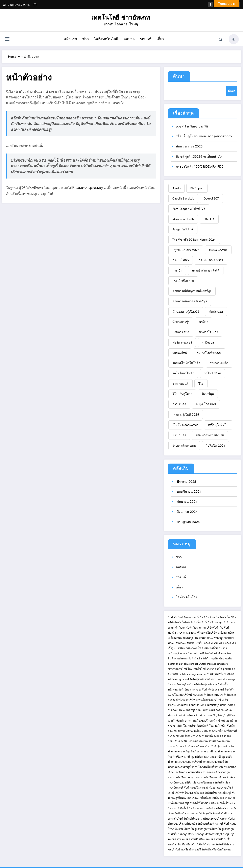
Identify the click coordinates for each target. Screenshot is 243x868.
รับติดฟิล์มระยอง (211, 736)
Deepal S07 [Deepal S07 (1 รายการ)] (211, 198)
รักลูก (206, 813)
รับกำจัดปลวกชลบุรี (213, 690)
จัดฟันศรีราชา (183, 813)
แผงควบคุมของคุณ (91, 188)
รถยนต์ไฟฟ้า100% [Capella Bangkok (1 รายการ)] (209, 353)
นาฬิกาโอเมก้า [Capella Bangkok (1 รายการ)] (209, 332)
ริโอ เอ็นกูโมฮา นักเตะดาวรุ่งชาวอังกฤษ (204, 136)
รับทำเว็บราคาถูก (196, 628)
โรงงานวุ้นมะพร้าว (200, 746)
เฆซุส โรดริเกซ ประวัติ (192, 126)
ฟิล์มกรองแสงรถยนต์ (196, 741)
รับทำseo (181, 643)
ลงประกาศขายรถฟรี (188, 633)
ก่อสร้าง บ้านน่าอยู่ (219, 721)
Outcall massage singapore (213, 664)
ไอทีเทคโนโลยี (218, 813)
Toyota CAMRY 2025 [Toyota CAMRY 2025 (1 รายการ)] (186, 250)
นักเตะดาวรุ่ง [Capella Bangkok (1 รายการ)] (181, 322)
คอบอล (129, 39)
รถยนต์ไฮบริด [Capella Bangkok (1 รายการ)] (219, 363)
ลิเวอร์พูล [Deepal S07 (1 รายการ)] (208, 394)
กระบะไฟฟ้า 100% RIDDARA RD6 (200, 167)
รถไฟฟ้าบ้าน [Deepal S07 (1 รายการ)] (212, 373)
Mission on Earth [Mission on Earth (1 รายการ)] (183, 219)
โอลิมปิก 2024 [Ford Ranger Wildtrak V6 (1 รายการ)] (216, 446)
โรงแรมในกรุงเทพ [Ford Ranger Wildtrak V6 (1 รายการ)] (184, 446)
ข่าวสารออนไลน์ (177, 669)
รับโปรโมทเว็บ (195, 643)
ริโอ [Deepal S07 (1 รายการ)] (201, 384)
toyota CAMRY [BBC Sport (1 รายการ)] (218, 250)
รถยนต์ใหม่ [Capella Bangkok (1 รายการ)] (180, 353)
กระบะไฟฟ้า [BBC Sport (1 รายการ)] (181, 260)
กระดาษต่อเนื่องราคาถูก (216, 772)
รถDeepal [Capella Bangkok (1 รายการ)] (208, 343)
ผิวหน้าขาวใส (214, 669)
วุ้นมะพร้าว (182, 746)
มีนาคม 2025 (186, 482)
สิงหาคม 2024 (187, 512)
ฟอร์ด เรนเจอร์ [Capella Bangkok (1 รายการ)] (182, 343)
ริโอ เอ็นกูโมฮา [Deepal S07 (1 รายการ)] (182, 394)
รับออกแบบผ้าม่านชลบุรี (182, 710)
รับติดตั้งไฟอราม (193, 819)
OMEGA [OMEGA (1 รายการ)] (209, 219)
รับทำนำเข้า (195, 659)
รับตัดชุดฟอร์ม (215, 674)
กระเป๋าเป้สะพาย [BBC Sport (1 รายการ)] (183, 281)
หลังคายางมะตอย (214, 643)
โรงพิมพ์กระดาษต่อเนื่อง (188, 772)
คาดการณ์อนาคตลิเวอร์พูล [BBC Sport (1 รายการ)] (190, 301)
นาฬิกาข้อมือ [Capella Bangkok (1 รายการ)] (181, 332)
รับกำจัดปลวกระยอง (190, 690)
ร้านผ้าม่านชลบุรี (205, 715)
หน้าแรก (70, 39)
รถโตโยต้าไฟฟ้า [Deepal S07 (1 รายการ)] (183, 373)
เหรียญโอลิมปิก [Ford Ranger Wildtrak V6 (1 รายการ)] (218, 425)
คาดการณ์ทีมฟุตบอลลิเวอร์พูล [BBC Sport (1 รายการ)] (192, 291)
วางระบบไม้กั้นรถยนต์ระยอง (208, 798)
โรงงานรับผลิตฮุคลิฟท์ (196, 726)
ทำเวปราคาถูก (196, 834)
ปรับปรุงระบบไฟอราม (215, 819)
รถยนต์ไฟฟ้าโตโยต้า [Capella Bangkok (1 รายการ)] (186, 363)
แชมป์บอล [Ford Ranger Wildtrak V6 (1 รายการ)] (179, 435)
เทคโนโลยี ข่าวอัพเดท (121, 17)
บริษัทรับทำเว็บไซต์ (179, 622)
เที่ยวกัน (191, 844)
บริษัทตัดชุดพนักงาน (205, 684)
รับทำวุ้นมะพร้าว (221, 746)
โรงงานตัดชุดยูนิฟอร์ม (181, 684)
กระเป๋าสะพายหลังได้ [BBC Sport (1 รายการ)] (206, 271)
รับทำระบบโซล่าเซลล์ (196, 788)
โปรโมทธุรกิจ (211, 659)
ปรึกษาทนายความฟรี (211, 839)
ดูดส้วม (227, 669)
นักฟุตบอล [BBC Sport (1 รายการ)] (216, 312)
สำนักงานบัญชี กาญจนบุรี (220, 834)
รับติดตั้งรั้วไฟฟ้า (186, 808)
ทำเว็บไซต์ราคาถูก (212, 622)
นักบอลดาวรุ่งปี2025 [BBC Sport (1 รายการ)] (186, 312)
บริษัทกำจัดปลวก (193, 695)
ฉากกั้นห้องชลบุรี (198, 721)
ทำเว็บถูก (180, 628)
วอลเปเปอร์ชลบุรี (205, 710)
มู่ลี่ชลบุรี (221, 715)
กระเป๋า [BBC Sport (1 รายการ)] (177, 271)
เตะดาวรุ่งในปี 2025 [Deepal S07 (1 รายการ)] (186, 415)
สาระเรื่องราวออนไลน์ (209, 700)
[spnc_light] (234, 39)
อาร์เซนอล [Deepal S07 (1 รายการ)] (179, 404)
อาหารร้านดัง (197, 705)
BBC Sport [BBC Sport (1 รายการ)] (197, 188)
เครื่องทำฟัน (175, 638)
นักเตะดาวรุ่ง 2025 (189, 146)
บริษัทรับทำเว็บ (215, 628)
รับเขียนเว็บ (212, 617)
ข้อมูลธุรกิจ (226, 659)
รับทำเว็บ (195, 622)
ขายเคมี (185, 653)
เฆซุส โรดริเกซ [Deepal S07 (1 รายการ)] (206, 404)
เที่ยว (160, 39)
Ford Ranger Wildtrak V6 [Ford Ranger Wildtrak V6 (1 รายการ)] (189, 209)
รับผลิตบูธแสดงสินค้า (194, 638)
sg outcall (184, 679)
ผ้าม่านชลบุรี (212, 705)
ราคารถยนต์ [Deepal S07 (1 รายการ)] (180, 384)
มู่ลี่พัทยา (231, 715)
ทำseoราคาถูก (215, 638)
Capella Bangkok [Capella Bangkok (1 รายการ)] (183, 198)
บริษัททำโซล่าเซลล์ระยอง (189, 793)
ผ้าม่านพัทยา (228, 705)
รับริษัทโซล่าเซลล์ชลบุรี (218, 793)
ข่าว (86, 39)
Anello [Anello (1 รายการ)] (176, 188)
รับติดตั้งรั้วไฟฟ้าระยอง (203, 803)
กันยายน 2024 (187, 502)
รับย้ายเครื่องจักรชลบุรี (210, 824)
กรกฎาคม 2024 (188, 522)
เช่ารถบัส (197, 813)
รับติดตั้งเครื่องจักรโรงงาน (216, 850)
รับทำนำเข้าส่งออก (215, 653)
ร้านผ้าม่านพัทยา (185, 715)
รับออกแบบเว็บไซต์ (195, 617)
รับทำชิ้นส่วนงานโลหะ (190, 731)
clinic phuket (191, 664)
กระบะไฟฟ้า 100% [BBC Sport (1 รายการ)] (211, 260)
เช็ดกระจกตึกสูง (185, 757)
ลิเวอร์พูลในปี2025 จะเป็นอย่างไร (199, 156)
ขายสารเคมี (197, 653)
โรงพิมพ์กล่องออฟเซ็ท (189, 648)
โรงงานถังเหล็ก (218, 726)
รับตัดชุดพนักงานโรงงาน (203, 679)
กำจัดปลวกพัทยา (213, 695)
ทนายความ (175, 839)
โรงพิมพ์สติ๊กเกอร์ (212, 648)
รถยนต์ (146, 39)
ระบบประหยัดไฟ (206, 808)
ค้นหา (179, 76)
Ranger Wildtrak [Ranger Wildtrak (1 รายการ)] (183, 229)
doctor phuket (176, 664)
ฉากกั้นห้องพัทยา (178, 721)
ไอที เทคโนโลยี (197, 669)
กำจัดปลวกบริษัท (186, 700)
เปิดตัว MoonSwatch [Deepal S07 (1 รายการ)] (185, 425)
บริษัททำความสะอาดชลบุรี (209, 762)
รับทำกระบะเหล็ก (213, 731)
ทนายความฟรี (190, 839)
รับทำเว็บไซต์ (175, 617)
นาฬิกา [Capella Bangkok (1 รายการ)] (204, 322)
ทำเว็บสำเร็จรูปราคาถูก (221, 829)
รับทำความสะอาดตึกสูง (204, 752)
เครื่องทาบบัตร (226, 633)
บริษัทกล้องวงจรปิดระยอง (199, 783)
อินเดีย (182, 844)
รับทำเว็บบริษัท (228, 617)
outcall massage (227, 679)
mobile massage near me (193, 674)
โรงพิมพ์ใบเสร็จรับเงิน (211, 767)
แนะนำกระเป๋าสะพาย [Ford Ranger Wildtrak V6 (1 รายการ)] (210, 435)
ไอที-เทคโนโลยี (106, 39)
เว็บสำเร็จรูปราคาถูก (195, 829)
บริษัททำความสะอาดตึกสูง (210, 757)
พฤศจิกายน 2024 (189, 491)
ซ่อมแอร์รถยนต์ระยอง (189, 736)
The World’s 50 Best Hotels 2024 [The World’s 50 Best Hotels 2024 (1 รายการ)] (194, 240)
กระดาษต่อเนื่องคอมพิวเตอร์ (212, 777)
